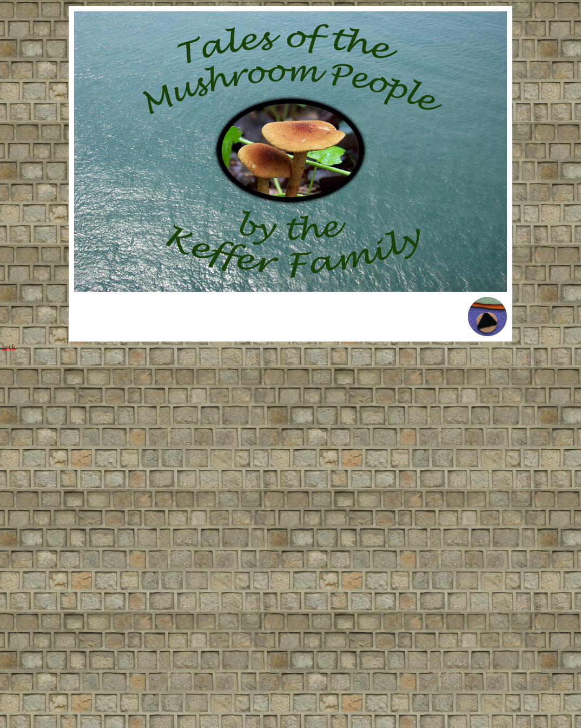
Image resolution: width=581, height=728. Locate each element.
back (9, 347)
